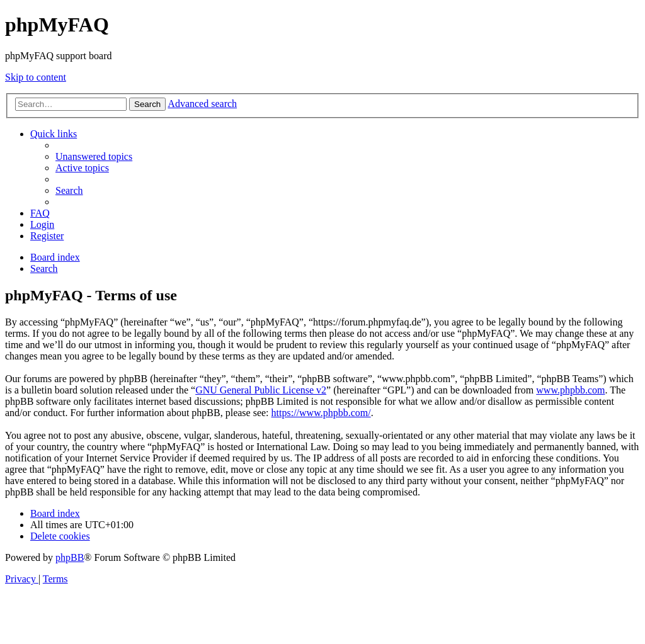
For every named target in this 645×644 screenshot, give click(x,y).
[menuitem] (94, 156)
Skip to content (36, 77)
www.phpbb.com (570, 390)
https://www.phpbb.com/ (321, 413)
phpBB (70, 557)
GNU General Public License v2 (261, 390)
